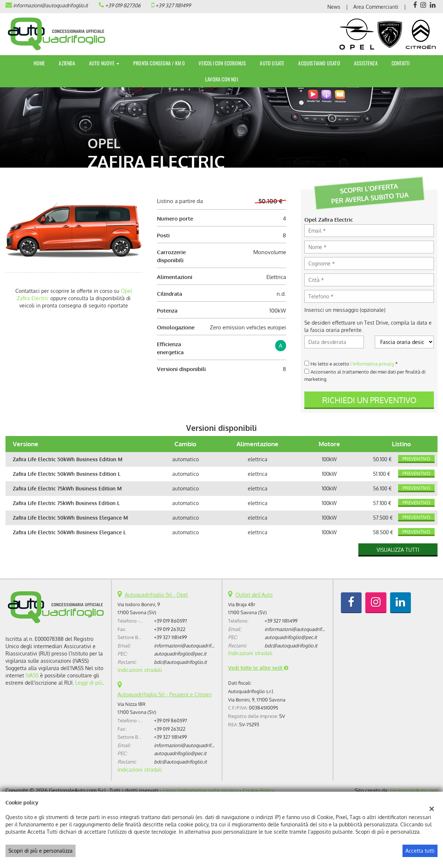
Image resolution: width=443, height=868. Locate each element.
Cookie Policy (258, 790)
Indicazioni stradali (140, 670)
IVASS (32, 675)
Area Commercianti (376, 7)
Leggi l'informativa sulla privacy (201, 790)
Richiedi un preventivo (369, 400)
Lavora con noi (221, 79)
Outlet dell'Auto (254, 595)
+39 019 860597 (171, 621)
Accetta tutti (420, 851)
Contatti (401, 63)
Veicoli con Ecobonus (222, 63)
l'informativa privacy (372, 364)
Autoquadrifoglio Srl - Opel (156, 595)
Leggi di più (89, 683)
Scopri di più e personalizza (41, 851)
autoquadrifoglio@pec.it (180, 653)
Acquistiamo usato (319, 63)
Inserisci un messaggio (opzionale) (345, 310)
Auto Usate (272, 63)
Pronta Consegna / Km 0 (159, 63)
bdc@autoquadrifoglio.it (180, 662)
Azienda (67, 63)
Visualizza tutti (398, 550)
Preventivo (416, 459)
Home (39, 63)
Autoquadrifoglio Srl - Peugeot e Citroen (165, 694)
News (334, 7)
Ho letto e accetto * (354, 364)
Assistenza (366, 63)
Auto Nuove (104, 63)
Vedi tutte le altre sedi (258, 668)
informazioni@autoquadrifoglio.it (51, 5)
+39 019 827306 (123, 5)
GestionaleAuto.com (414, 790)
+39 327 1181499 (173, 5)
